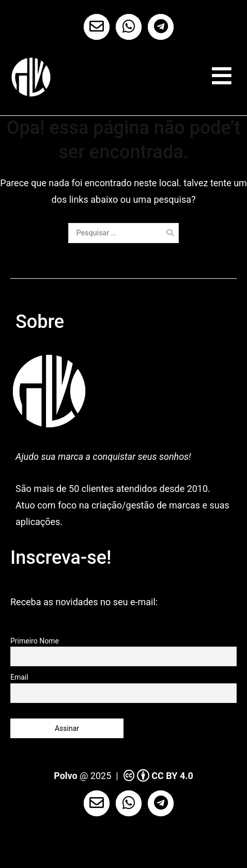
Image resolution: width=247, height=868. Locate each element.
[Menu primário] (222, 76)
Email (19, 677)
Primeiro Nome (35, 641)
